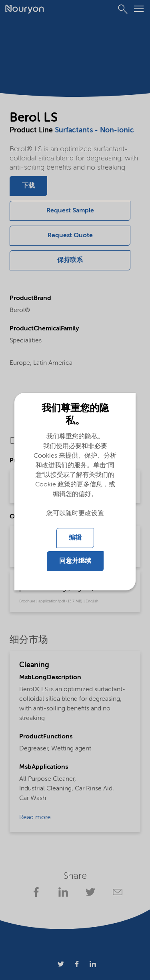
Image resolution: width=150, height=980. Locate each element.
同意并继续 (75, 561)
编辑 (75, 538)
